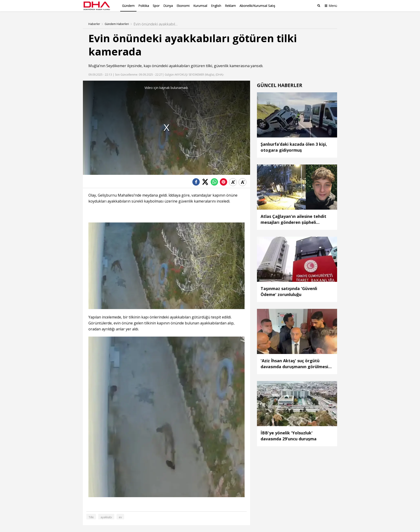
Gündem (128, 6)
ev (120, 517)
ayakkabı (106, 517)
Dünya (168, 6)
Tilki (91, 517)
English (216, 6)
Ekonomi (183, 6)
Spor (156, 6)
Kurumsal (200, 6)
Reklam (230, 6)
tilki (209, 66)
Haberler (94, 24)
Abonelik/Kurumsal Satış (257, 6)
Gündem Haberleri (117, 24)
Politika (144, 6)
